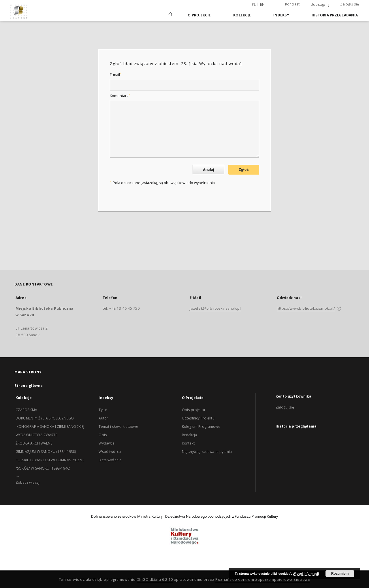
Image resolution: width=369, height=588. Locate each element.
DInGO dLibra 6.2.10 (155, 580)
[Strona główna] (170, 15)
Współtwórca (110, 452)
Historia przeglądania (335, 15)
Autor (103, 418)
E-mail (116, 75)
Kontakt (188, 443)
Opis (103, 435)
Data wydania (110, 460)
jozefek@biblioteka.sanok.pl (215, 308)
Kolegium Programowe (201, 427)
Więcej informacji (306, 574)
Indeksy (281, 15)
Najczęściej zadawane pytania (207, 452)
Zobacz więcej (28, 482)
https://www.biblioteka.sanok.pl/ (306, 308)
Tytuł (103, 410)
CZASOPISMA (27, 410)
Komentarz (120, 96)
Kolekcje (242, 15)
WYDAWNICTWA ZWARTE (36, 435)
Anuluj (208, 170)
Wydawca (107, 443)
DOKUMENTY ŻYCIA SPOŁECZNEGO (45, 418)
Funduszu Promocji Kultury (256, 516)
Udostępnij (320, 5)
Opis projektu (193, 410)
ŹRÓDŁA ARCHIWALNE (34, 443)
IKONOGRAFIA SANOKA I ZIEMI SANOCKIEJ (50, 427)
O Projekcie (199, 15)
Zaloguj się (350, 4)
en (262, 4)
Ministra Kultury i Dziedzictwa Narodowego (172, 516)
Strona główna (29, 386)
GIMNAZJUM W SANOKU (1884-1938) (46, 452)
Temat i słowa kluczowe (118, 427)
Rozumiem (340, 574)
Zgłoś (244, 170)
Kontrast (292, 4)
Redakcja (189, 435)
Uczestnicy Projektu (198, 418)
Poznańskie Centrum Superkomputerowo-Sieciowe (263, 580)
